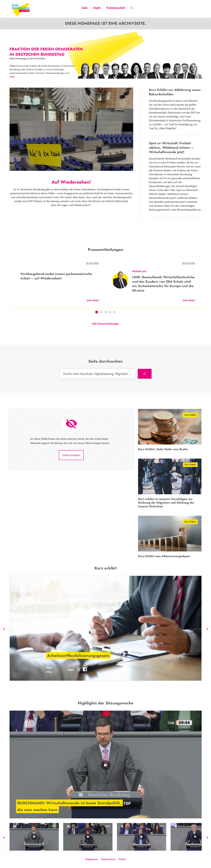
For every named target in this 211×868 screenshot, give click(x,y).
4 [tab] (110, 312)
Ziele (84, 8)
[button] (78, 670)
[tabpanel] (58, 282)
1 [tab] (97, 312)
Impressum (92, 859)
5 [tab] (114, 312)
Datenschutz (108, 859)
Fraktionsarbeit (116, 8)
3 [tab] (105, 312)
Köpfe (97, 8)
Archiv (122, 859)
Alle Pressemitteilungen (106, 324)
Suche (132, 9)
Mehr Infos (49, 670)
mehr (12, 77)
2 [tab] (101, 312)
